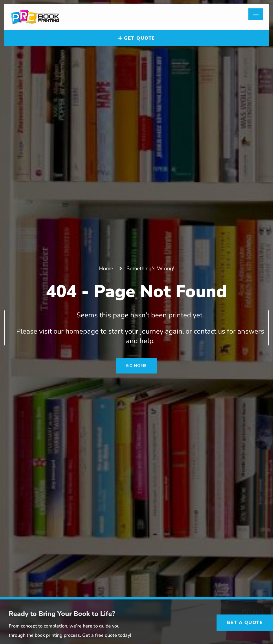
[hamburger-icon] (256, 14)
